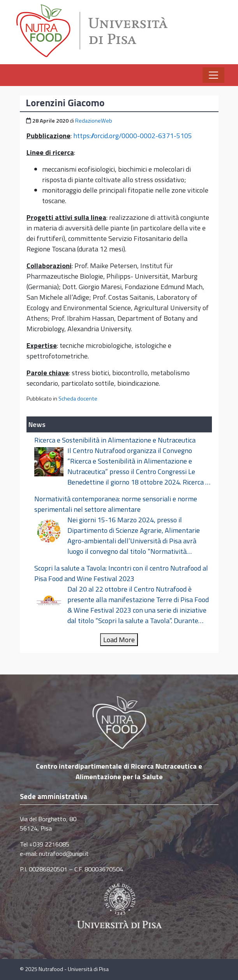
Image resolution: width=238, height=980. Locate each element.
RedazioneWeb (94, 121)
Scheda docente (78, 399)
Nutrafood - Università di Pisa (74, 969)
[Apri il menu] (213, 75)
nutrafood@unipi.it (64, 854)
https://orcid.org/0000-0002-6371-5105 (133, 136)
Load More (119, 640)
